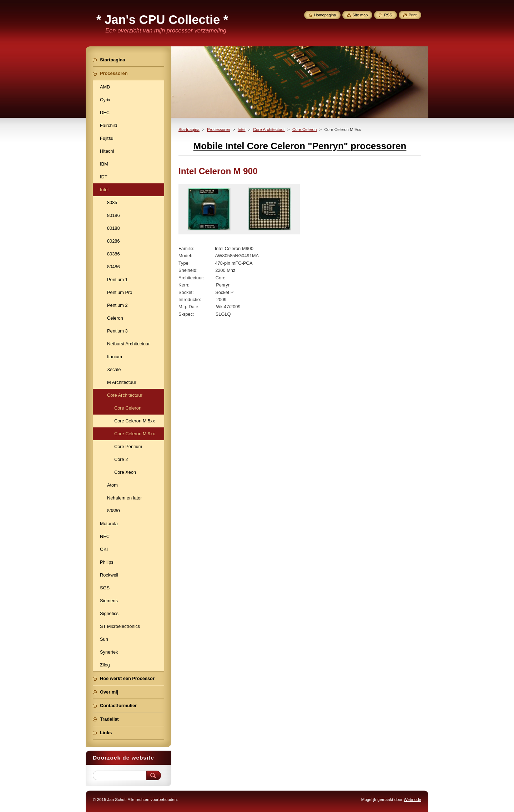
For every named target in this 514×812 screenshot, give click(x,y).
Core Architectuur (269, 130)
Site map (360, 15)
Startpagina (189, 130)
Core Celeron (305, 130)
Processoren (219, 130)
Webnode (412, 800)
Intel (242, 130)
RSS (388, 15)
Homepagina (325, 15)
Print (413, 15)
